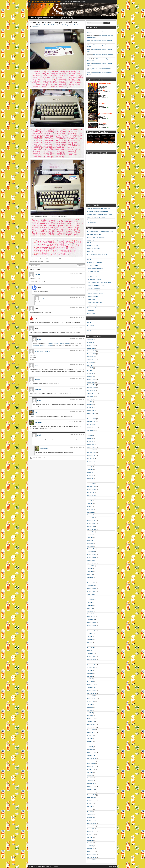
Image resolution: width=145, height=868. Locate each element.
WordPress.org (91, 331)
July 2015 (90, 704)
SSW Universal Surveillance (95, 263)
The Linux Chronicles (93, 274)
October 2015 (91, 696)
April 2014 (90, 747)
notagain (43, 298)
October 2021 (91, 492)
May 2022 (90, 473)
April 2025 (90, 374)
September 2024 (92, 393)
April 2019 (90, 577)
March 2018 (91, 614)
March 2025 (91, 376)
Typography (91, 311)
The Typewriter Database (94, 220)
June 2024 (90, 402)
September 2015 (92, 699)
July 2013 (90, 772)
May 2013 (90, 778)
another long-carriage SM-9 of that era (43, 345)
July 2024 (90, 399)
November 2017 (92, 625)
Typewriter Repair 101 (93, 297)
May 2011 (90, 843)
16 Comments (35, 27)
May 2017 (90, 642)
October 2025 (91, 357)
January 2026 (91, 348)
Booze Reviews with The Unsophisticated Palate (100, 232)
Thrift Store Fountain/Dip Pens (95, 285)
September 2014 (92, 733)
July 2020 (90, 535)
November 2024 (92, 388)
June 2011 (90, 840)
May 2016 (90, 676)
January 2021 (91, 518)
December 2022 (92, 453)
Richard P (38, 275)
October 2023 (91, 424)
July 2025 (90, 365)
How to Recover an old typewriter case (98, 211)
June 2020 (90, 538)
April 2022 (90, 475)
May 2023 (90, 439)
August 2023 (91, 430)
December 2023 (92, 419)
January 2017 (91, 654)
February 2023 (91, 447)
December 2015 (92, 690)
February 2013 (91, 786)
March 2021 (91, 512)
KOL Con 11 (91, 240)
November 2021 (92, 490)
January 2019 (91, 586)
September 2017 (92, 631)
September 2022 (92, 461)
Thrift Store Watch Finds (94, 291)
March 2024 (91, 410)
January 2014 (91, 755)
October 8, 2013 (41, 25)
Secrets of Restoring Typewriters (96, 217)
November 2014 (92, 727)
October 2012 (91, 798)
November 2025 (92, 354)
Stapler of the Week (93, 265)
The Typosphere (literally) (65, 18)
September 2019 (92, 563)
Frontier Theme (112, 866)
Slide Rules (90, 260)
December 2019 (92, 555)
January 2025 (91, 382)
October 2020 (91, 526)
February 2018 (91, 617)
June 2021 (90, 504)
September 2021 (92, 495)
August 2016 (91, 668)
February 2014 (91, 752)
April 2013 (90, 781)
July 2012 (90, 806)
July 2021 (90, 501)
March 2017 (91, 648)
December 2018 (92, 588)
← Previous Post (34, 266)
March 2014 (91, 750)
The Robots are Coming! (94, 277)
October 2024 (91, 391)
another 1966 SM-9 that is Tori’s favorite (60, 343)
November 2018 (92, 591)
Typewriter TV (91, 299)
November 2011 (92, 826)
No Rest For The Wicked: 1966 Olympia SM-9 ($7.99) (53, 23)
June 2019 (90, 571)
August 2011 (91, 834)
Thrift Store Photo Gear (94, 288)
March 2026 (91, 342)
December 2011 (92, 823)
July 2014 (90, 738)
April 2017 (90, 645)
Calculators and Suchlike (94, 234)
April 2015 (90, 713)
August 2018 (91, 600)
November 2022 (92, 456)
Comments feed (92, 328)
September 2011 (92, 832)
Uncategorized (91, 314)
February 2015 (91, 719)
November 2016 (92, 659)
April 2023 (90, 441)
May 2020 (90, 540)
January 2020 (91, 552)
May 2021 (90, 506)
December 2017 (92, 622)
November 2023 (92, 422)
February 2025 (91, 379)
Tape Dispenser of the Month (95, 268)
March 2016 (91, 682)
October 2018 (91, 594)
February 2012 (91, 820)
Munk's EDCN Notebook (94, 248)
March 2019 (91, 580)
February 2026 (91, 345)
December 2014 (92, 724)
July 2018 (90, 603)
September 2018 (92, 597)
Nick (36, 412)
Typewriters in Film (92, 305)
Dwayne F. (38, 390)
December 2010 (92, 854)
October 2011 (91, 829)
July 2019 (90, 569)
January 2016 (91, 687)
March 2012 (91, 818)
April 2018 (90, 611)
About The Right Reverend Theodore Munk (43, 18)
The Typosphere (92, 223)
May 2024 (90, 405)
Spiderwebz (38, 422)
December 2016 (92, 656)
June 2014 (90, 741)
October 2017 (91, 628)
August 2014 (91, 735)
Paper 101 (90, 251)
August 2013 (91, 769)
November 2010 (92, 857)
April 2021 (90, 509)
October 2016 (91, 662)
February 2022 (91, 481)
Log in (89, 322)
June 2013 (90, 775)
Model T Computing (93, 246)
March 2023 (91, 444)
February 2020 (91, 549)
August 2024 (91, 396)
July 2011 (90, 837)
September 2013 (92, 767)
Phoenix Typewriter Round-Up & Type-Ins (98, 254)
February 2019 (91, 583)
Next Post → (81, 266)
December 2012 (92, 792)
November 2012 (92, 795)
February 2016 (91, 685)
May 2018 (90, 608)
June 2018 (90, 605)
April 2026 (90, 340)
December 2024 (92, 385)
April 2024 (90, 407)
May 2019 (90, 574)
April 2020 (90, 543)
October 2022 (91, 458)
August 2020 (91, 532)
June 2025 (90, 368)
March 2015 (91, 716)
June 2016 (90, 673)
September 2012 (92, 801)
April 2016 (90, 679)
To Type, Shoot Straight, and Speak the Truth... (45, 1)
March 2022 (91, 478)
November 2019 (92, 557)
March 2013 (91, 784)
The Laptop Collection (93, 271)
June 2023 (90, 436)
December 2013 (92, 758)
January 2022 (91, 484)
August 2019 (91, 566)
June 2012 (90, 809)
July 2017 (90, 637)
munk (33, 25)
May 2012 (90, 812)
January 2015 (91, 721)
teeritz (37, 365)
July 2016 (90, 670)
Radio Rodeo (91, 257)
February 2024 (91, 413)
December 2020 (92, 521)
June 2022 (90, 470)
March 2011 (91, 849)
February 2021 (91, 515)
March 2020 (91, 546)
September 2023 (92, 427)
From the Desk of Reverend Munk (57, 25)
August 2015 (91, 702)
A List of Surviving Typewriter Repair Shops (99, 209)
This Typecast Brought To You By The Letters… (100, 282)
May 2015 (90, 710)
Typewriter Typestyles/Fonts (95, 302)
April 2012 (90, 815)
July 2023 (90, 433)
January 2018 (91, 620)
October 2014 (91, 730)
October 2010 (91, 860)
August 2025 (91, 362)
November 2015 (92, 693)
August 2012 (91, 803)
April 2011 (90, 846)
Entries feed (91, 325)
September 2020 (92, 529)
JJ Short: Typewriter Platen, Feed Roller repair (100, 214)
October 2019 (91, 560)
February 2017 (91, 651)
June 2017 (90, 639)
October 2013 (91, 764)
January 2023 (91, 450)
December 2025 (92, 351)
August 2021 (91, 498)
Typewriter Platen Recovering (95, 294)
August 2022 (91, 464)
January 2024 (91, 416)
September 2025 (92, 359)
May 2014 (90, 744)
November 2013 (92, 761)
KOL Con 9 (90, 243)
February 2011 (91, 851)
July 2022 (90, 467)
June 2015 (90, 707)
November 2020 (92, 523)
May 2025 (90, 371)
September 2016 (92, 665)
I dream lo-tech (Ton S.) (42, 351)
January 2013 (91, 789)
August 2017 (91, 634)
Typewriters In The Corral (73, 25)
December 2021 (92, 487)
